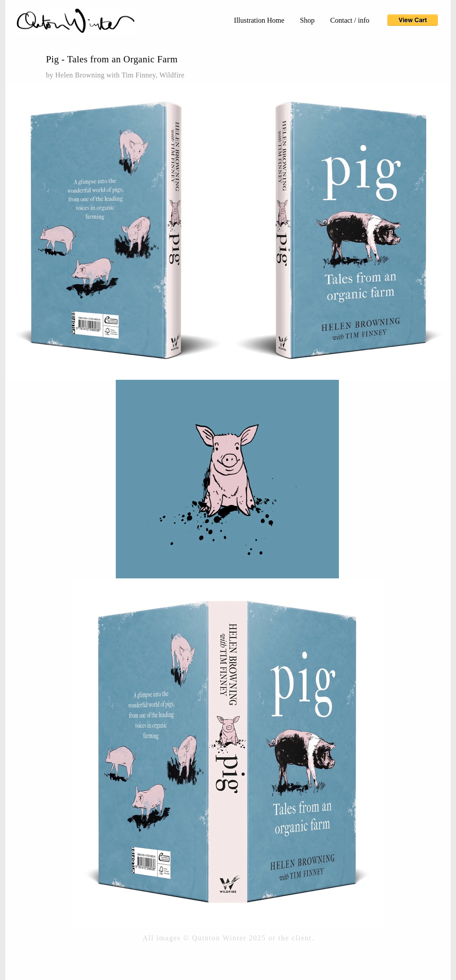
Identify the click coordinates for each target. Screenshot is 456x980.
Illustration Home (259, 20)
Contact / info (350, 20)
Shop (307, 20)
